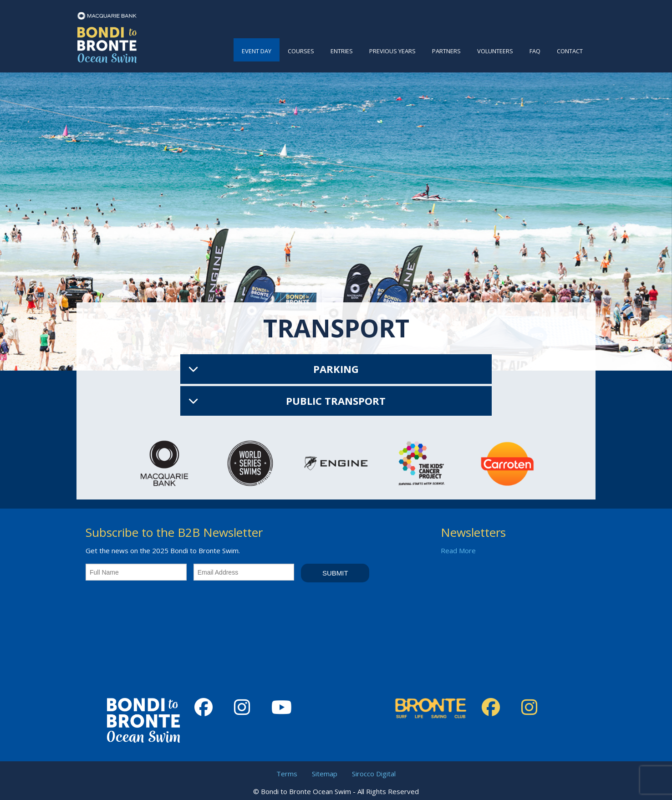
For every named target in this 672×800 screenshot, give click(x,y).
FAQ (535, 51)
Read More (458, 550)
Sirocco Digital (374, 774)
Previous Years (392, 51)
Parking (336, 369)
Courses (301, 51)
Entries (342, 51)
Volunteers (495, 51)
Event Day (257, 51)
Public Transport (336, 401)
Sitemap (325, 774)
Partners (446, 51)
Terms (287, 774)
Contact (570, 51)
